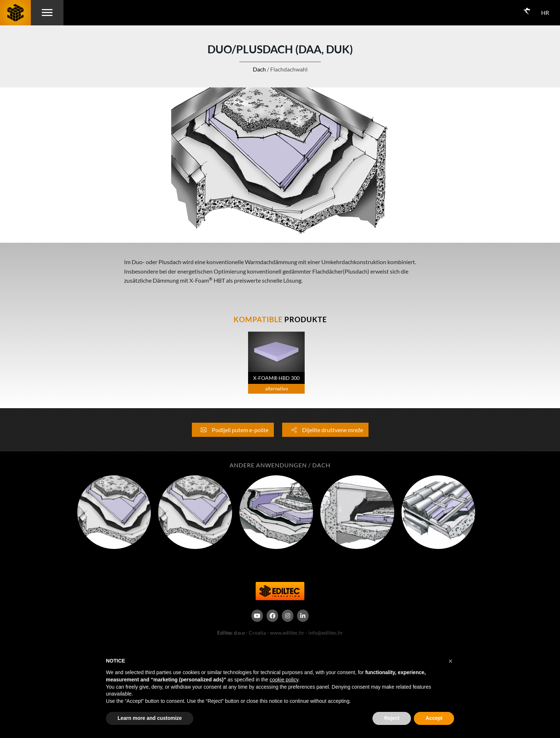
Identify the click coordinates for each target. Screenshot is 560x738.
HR (545, 13)
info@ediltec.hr (326, 633)
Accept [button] (434, 718)
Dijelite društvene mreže (325, 430)
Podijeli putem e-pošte (233, 430)
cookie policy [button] (284, 680)
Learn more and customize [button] (150, 718)
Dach (259, 69)
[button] (450, 661)
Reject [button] (392, 718)
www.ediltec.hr (287, 633)
